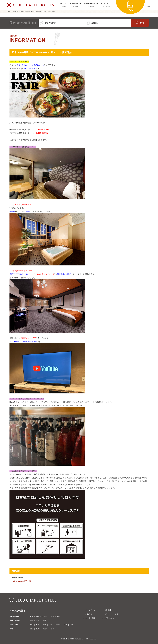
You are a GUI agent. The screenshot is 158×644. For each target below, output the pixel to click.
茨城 (52, 616)
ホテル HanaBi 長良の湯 (22, 581)
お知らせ (91, 7)
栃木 (59, 616)
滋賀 (51, 625)
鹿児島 (45, 629)
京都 (65, 625)
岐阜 (38, 620)
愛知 (31, 620)
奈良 (44, 625)
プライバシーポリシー (113, 614)
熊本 (52, 629)
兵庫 (38, 625)
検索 (142, 23)
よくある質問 (91, 618)
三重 (44, 620)
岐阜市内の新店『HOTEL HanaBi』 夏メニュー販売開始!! (38, 12)
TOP (8, 12)
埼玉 (46, 616)
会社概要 (108, 610)
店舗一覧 (64, 7)
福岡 (31, 629)
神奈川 (39, 616)
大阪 (31, 625)
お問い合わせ (106, 7)
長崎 (38, 629)
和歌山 (58, 625)
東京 (31, 616)
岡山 (72, 625)
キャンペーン (76, 7)
